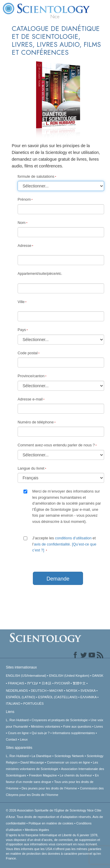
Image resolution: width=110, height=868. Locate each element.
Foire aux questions (77, 726)
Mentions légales (37, 830)
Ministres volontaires (45, 726)
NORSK (72, 691)
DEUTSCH (39, 691)
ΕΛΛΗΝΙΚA (88, 697)
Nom (22, 223)
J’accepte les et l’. (64, 544)
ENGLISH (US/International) (26, 676)
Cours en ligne (18, 733)
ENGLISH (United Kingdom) (69, 676)
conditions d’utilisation (73, 538)
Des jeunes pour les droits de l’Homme (49, 788)
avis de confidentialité (52, 544)
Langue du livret (31, 468)
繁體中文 (79, 683)
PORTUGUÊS (33, 704)
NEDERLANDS (17, 691)
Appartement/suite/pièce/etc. (40, 274)
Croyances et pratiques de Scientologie (60, 720)
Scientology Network (69, 756)
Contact (11, 739)
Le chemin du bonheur (76, 775)
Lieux (24, 739)
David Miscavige (32, 762)
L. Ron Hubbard (17, 720)
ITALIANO (13, 704)
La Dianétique (42, 756)
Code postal (28, 353)
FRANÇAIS (16, 683)
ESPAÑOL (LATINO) (21, 697)
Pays (22, 330)
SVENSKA (88, 691)
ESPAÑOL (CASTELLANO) (58, 697)
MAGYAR (56, 691)
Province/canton (31, 376)
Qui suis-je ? (41, 733)
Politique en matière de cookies (51, 823)
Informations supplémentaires (74, 733)
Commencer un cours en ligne (68, 762)
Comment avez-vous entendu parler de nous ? (56, 445)
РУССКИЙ (62, 683)
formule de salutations (36, 176)
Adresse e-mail (30, 399)
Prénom (24, 199)
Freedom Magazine (43, 775)
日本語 (46, 683)
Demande (58, 579)
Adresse (24, 246)
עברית (33, 683)
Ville (21, 302)
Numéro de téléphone (36, 422)
